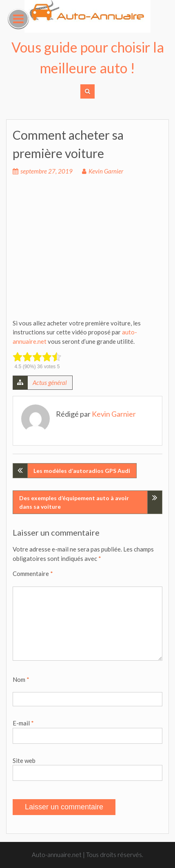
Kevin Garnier (106, 171)
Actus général (50, 382)
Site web (24, 760)
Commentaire (33, 574)
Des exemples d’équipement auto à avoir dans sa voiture (74, 502)
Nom (21, 679)
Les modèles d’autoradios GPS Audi (82, 471)
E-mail (23, 723)
